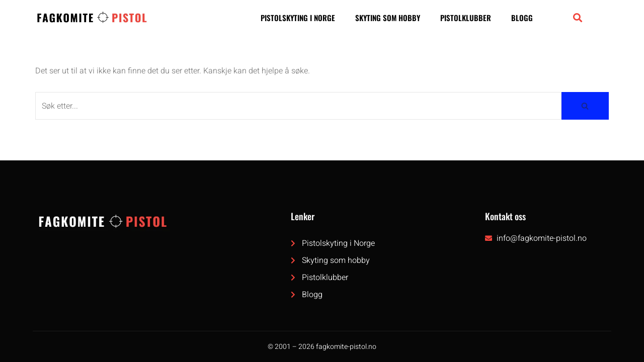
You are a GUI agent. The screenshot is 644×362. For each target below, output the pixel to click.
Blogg (522, 18)
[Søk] (298, 106)
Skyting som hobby (388, 18)
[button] (577, 17)
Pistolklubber (466, 18)
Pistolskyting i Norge (298, 18)
